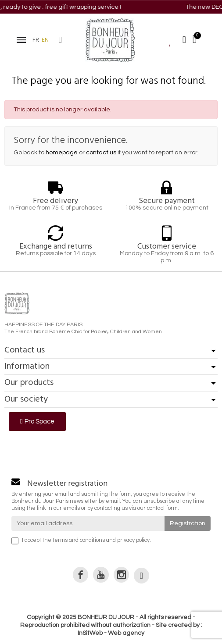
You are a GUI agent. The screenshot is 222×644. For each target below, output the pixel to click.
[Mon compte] (184, 40)
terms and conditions (79, 540)
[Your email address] (88, 523)
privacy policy (133, 540)
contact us (101, 153)
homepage (62, 153)
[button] (60, 40)
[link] (81, 575)
